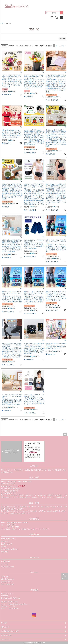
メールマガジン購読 (7, 567)
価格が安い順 (19, 46)
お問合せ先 (34, 519)
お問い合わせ (5, 627)
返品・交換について (7, 584)
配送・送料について (7, 579)
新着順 (36, 46)
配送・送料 (34, 478)
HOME (2, 23)
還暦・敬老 (5, 552)
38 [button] (63, 46)
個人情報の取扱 (6, 635)
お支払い (34, 466)
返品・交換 (34, 503)
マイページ (34, 557)
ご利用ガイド (62, 470)
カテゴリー (34, 535)
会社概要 (34, 590)
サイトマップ (5, 639)
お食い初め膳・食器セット (10, 549)
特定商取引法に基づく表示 (10, 631)
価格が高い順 (28, 46)
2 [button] (57, 46)
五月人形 (4, 547)
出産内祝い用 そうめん (8, 539)
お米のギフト (5, 541)
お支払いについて (7, 582)
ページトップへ (65, 434)
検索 (62, 13)
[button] (66, 46)
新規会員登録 (5, 561)
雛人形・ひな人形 (7, 544)
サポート (34, 572)
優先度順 (11, 46)
